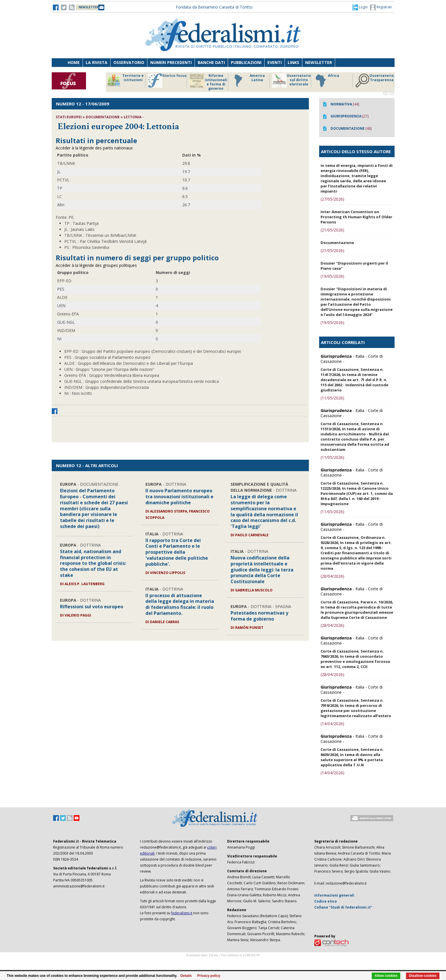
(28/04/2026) (332, 576)
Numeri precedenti (171, 62)
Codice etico (326, 901)
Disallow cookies (423, 976)
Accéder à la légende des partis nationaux (94, 148)
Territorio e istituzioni (125, 81)
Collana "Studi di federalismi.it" (343, 907)
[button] (360, 7)
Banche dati (211, 62)
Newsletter (319, 62)
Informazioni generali (334, 895)
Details (186, 976)
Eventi (275, 62)
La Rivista (97, 62)
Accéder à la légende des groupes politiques (96, 265)
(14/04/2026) (332, 724)
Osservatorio (129, 62)
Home (74, 62)
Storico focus (167, 81)
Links (293, 62)
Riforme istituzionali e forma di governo (208, 82)
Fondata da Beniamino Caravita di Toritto (214, 7)
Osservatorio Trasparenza (374, 81)
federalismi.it (182, 913)
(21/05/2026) (332, 230)
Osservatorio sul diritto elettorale (292, 81)
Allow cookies (386, 976)
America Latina (248, 81)
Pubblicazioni (246, 62)
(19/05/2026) (332, 276)
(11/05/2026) (332, 398)
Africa (326, 81)
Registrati (381, 7)
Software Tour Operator (223, 962)
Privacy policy (209, 976)
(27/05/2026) (332, 199)
